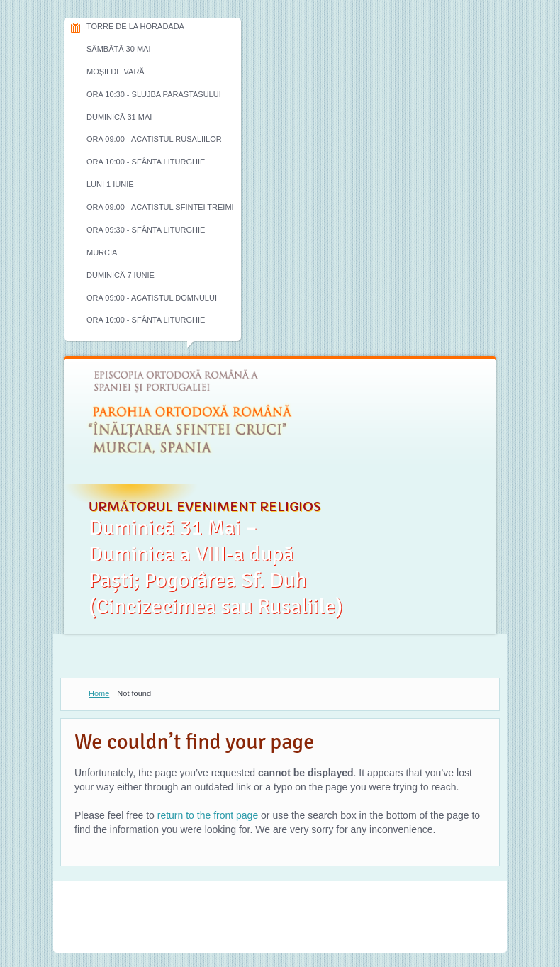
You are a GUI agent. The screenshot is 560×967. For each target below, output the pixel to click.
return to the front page (208, 815)
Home (99, 693)
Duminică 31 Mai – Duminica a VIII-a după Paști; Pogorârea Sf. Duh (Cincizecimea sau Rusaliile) (215, 567)
